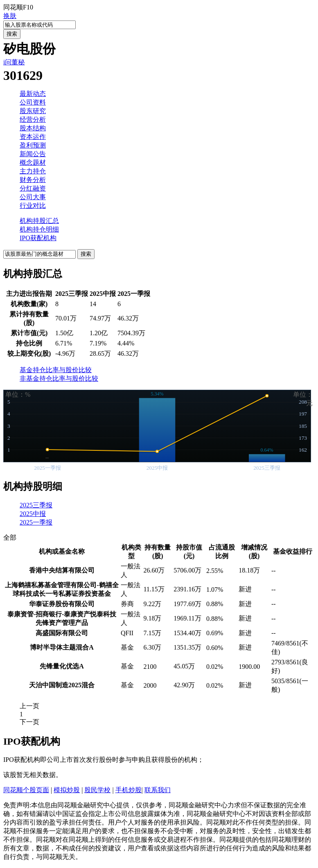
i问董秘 (14, 62)
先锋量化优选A (62, 666)
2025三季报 (36, 505)
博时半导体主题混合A (62, 647)
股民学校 (97, 790)
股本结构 (33, 128)
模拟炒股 (67, 790)
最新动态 (33, 94)
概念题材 (33, 162)
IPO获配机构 (38, 238)
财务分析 (33, 180)
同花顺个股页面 (26, 790)
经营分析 (33, 119)
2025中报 (33, 514)
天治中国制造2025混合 (62, 685)
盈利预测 (33, 145)
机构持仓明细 (39, 229)
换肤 (10, 16)
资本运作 (33, 137)
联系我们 (158, 790)
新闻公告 (33, 154)
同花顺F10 (18, 7)
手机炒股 (129, 790)
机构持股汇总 (39, 221)
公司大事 (33, 197)
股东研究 (33, 111)
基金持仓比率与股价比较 (56, 370)
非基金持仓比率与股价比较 (59, 378)
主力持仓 (33, 171)
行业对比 (33, 206)
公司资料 (33, 102)
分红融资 (33, 188)
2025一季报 (36, 522)
